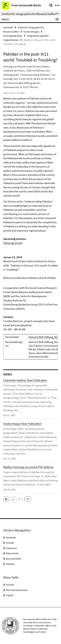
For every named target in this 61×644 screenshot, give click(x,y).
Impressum (11, 548)
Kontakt (10, 543)
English (10, 595)
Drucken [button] (10, 585)
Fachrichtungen (31, 32)
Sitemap (10, 564)
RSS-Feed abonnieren (17, 590)
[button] (6, 499)
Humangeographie (13, 36)
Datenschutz (12, 553)
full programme (13, 243)
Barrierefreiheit (14, 559)
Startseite (8, 27)
